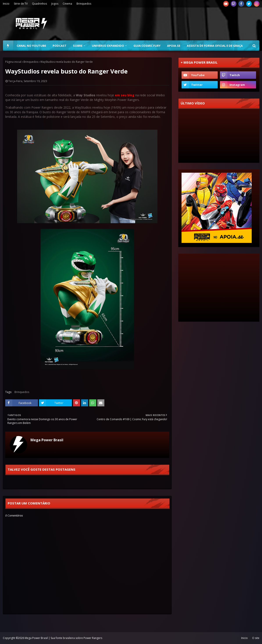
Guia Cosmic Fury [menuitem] (147, 46)
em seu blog (125, 95)
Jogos (55, 4)
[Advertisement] (180, 24)
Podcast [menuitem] (60, 46)
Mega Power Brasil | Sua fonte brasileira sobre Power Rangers (63, 638)
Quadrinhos (39, 4)
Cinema (67, 4)
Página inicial (13, 62)
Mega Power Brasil (47, 440)
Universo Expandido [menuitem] (108, 46)
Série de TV (21, 4)
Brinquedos (84, 4)
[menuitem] (8, 46)
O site (256, 638)
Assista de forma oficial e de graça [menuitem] (215, 46)
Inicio (6, 4)
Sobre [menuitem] (78, 46)
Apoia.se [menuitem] (174, 46)
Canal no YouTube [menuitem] (31, 46)
